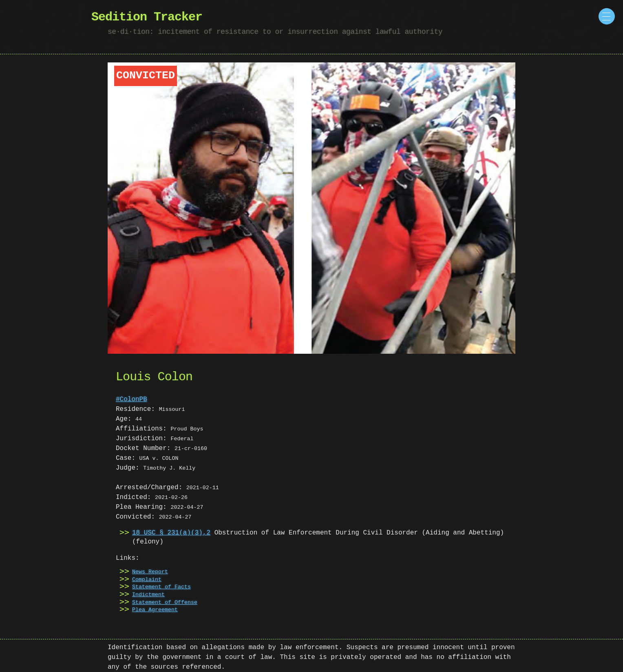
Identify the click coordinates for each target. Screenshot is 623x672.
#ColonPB (131, 399)
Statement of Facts (161, 587)
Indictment (148, 595)
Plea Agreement (155, 610)
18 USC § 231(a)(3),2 (171, 533)
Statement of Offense (165, 603)
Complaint (147, 580)
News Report (150, 572)
